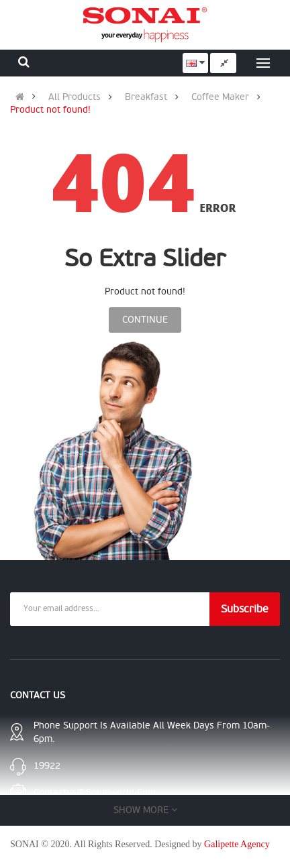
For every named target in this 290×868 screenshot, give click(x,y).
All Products (75, 97)
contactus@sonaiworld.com (95, 793)
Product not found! (50, 110)
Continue (145, 320)
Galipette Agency (237, 844)
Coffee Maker (220, 97)
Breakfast (146, 97)
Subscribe (245, 609)
